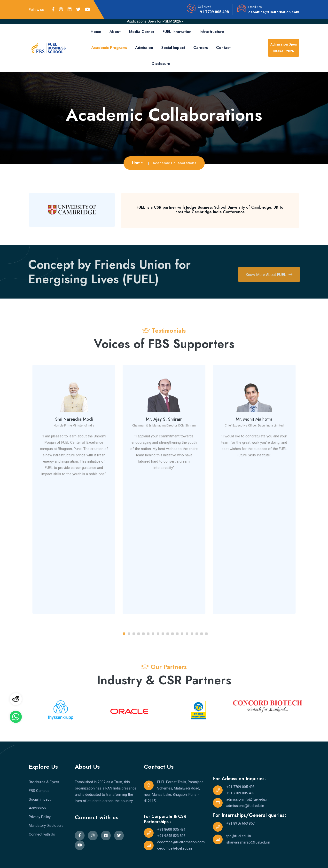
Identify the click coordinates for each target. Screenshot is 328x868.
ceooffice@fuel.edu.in (175, 848)
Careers (201, 48)
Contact (223, 48)
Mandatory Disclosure (46, 826)
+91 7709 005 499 (240, 793)
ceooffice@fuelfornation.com (274, 12)
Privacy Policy (40, 817)
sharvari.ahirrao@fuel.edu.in (248, 842)
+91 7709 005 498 (213, 12)
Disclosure (161, 64)
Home (96, 32)
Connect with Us (42, 834)
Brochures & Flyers (44, 782)
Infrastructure (212, 32)
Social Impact (173, 48)
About (115, 32)
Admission (144, 48)
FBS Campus (39, 791)
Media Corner (142, 32)
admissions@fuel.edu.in (245, 806)
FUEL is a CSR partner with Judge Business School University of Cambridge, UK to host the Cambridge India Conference (210, 210)
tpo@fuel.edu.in (239, 836)
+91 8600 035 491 (171, 829)
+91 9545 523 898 (171, 836)
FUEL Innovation (177, 32)
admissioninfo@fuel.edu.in (247, 799)
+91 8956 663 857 (240, 823)
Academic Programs (109, 48)
